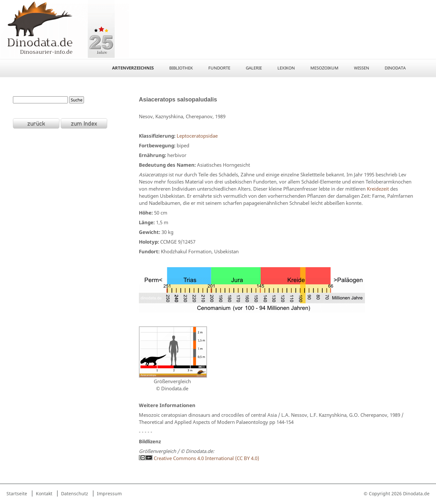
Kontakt (44, 493)
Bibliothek (181, 68)
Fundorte (219, 68)
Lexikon (286, 68)
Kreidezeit (378, 189)
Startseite (17, 493)
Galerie (254, 68)
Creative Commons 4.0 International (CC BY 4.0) (199, 458)
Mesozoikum (324, 68)
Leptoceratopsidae (197, 136)
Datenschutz (75, 493)
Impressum (109, 493)
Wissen (362, 68)
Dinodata (395, 68)
